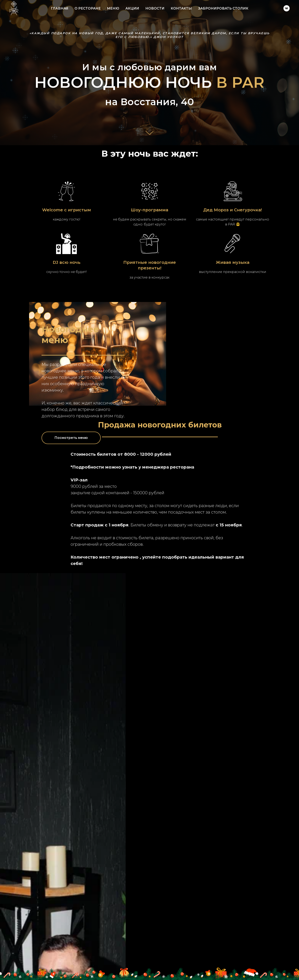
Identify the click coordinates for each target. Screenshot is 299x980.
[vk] (287, 8)
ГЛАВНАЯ (60, 8)
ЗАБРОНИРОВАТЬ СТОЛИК (223, 8)
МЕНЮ (113, 8)
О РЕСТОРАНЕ (88, 8)
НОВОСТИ (155, 8)
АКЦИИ (132, 8)
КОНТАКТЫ (181, 8)
